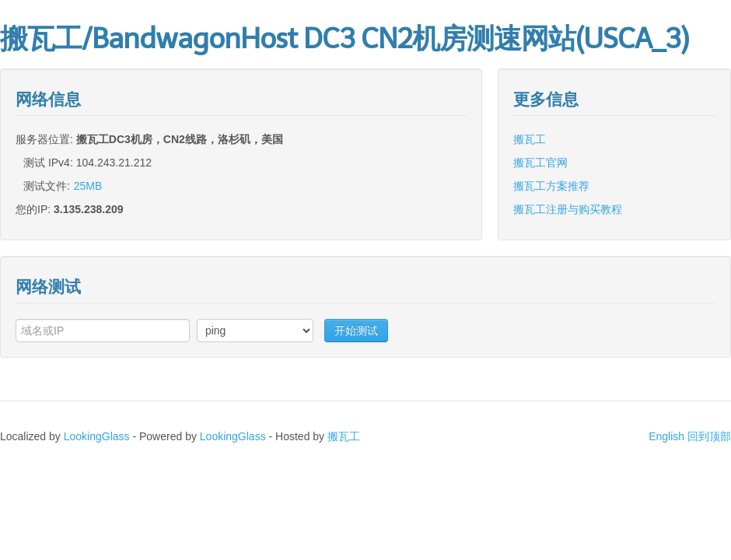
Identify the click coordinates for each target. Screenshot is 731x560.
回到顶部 (709, 436)
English (666, 436)
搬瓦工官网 (540, 163)
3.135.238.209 (89, 209)
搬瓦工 (530, 139)
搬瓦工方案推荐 (551, 186)
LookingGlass (97, 436)
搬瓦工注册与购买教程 (568, 209)
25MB (88, 186)
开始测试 (356, 331)
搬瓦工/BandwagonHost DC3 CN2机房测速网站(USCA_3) (344, 38)
